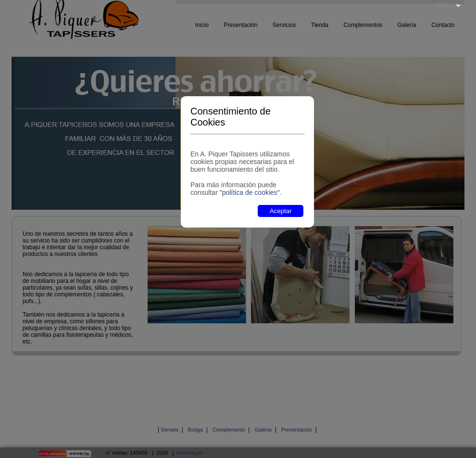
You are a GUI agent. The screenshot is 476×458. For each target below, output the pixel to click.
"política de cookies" (250, 192)
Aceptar (281, 211)
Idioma (444, 5)
